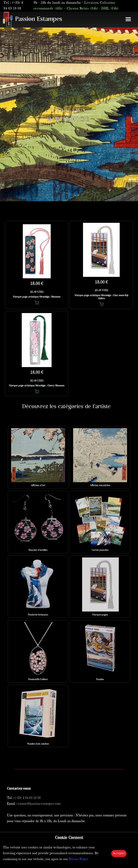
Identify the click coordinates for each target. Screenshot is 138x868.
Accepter (119, 853)
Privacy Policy (78, 859)
